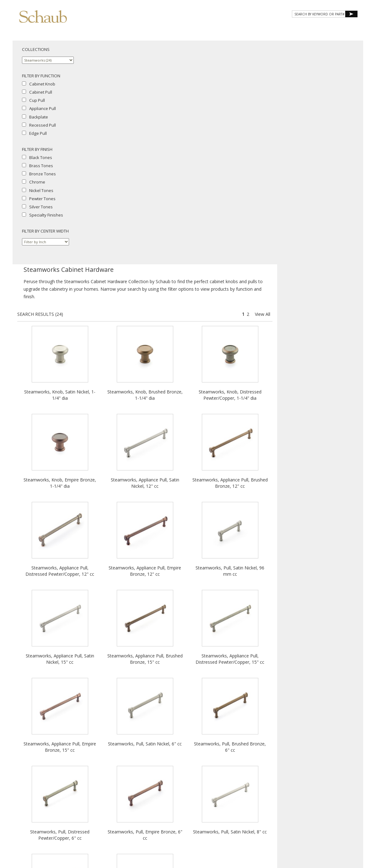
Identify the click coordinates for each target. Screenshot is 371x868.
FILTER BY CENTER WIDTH (45, 231)
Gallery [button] (239, 27)
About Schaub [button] (167, 27)
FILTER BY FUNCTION (41, 76)
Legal (191, 809)
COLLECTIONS (36, 49)
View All (349, 90)
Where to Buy (167, 803)
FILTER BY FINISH (37, 149)
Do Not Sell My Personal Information (186, 815)
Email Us (190, 803)
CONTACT (306, 27)
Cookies (176, 809)
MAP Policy (209, 809)
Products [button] (206, 27)
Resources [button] (273, 27)
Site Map (209, 803)
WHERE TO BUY (339, 27)
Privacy (159, 809)
